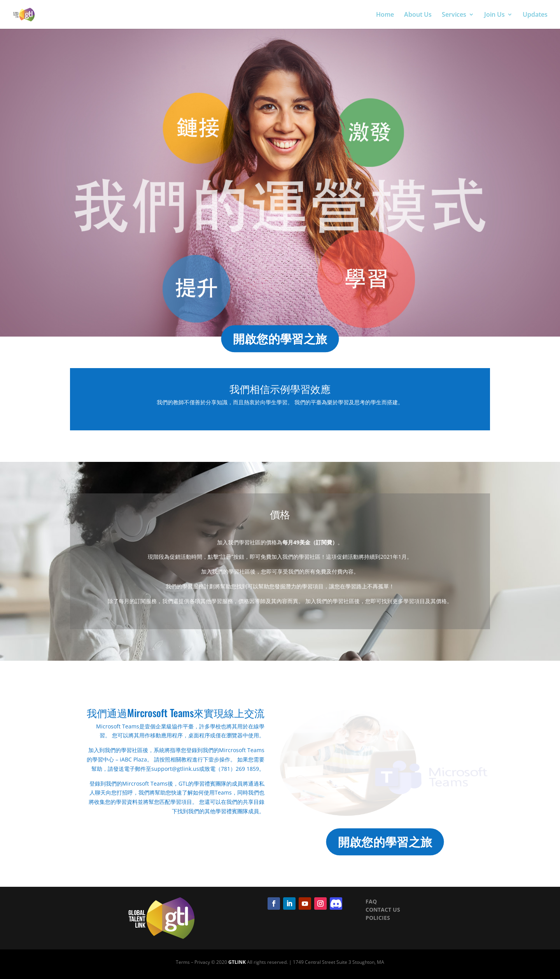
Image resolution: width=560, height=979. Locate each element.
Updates (535, 15)
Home (385, 15)
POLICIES (378, 918)
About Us (418, 15)
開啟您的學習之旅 (280, 339)
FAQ (371, 901)
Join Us (494, 15)
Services (454, 15)
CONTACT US (383, 910)
